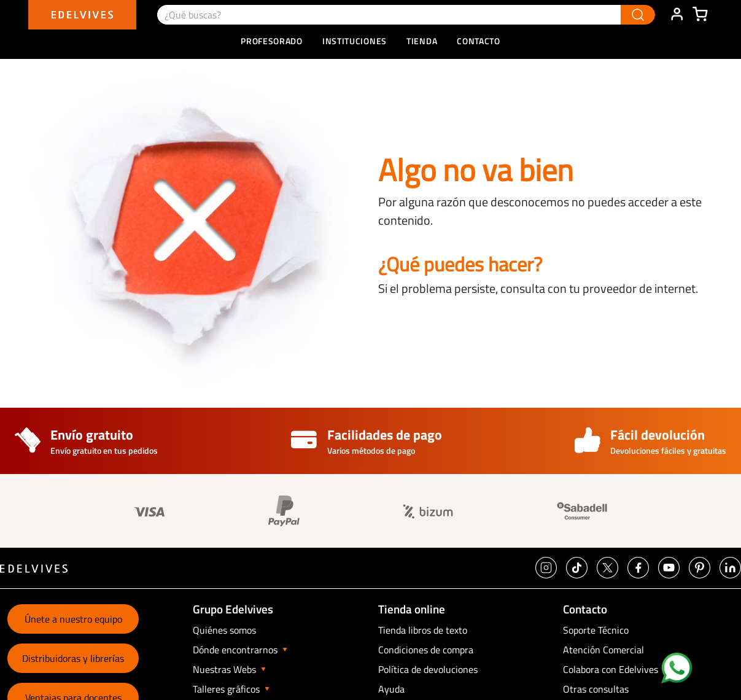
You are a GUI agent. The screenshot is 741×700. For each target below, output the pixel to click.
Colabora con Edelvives (611, 669)
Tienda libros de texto (423, 630)
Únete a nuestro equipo (73, 619)
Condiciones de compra (426, 650)
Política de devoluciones (428, 669)
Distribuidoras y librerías (73, 658)
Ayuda (391, 689)
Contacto (479, 41)
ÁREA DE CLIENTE (677, 15)
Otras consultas (596, 689)
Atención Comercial (603, 650)
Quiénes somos (224, 630)
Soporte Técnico (596, 630)
